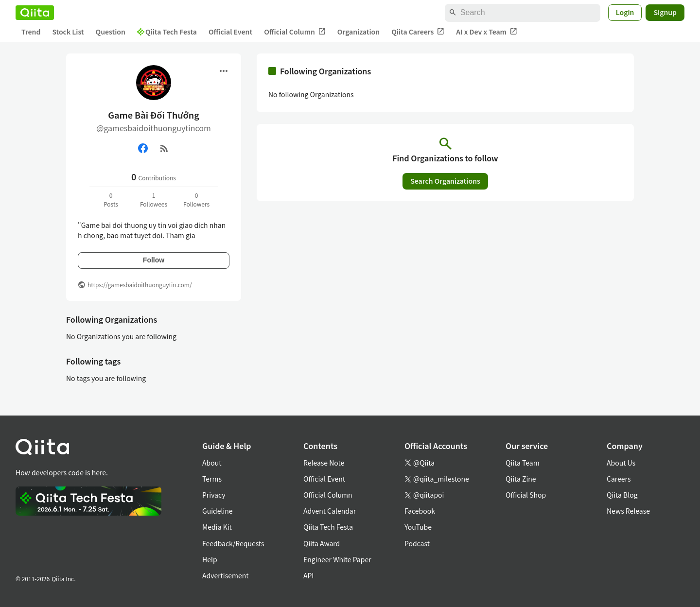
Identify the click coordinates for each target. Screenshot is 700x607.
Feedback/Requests (233, 543)
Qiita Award (322, 543)
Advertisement (226, 575)
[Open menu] (224, 71)
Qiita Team (523, 463)
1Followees (154, 199)
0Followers (196, 199)
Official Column (295, 32)
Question (111, 32)
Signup (665, 12)
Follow (154, 260)
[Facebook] (143, 148)
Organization (359, 32)
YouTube (418, 527)
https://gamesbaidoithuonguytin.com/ (140, 285)
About (212, 463)
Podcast (417, 543)
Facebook (420, 511)
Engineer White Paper (337, 559)
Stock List (68, 32)
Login (625, 12)
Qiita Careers (418, 32)
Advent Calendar (330, 511)
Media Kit (217, 527)
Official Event (230, 32)
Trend (31, 32)
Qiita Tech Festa (167, 32)
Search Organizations (445, 181)
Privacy (214, 495)
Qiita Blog (622, 495)
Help (210, 559)
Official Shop (526, 495)
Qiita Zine (521, 479)
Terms (212, 479)
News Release (628, 511)
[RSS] (164, 148)
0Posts (111, 199)
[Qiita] (35, 13)
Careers (619, 479)
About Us (621, 463)
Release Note (324, 463)
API (308, 575)
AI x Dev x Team (487, 32)
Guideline (218, 511)
